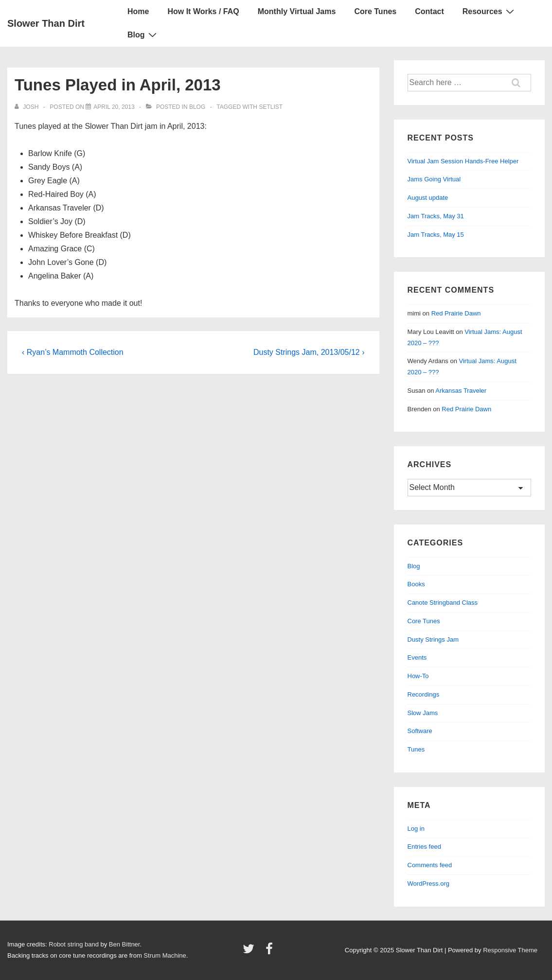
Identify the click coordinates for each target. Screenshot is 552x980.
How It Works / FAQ (203, 11)
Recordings (424, 694)
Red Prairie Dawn (456, 313)
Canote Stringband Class (443, 603)
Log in (416, 829)
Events (417, 657)
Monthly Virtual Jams (297, 11)
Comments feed (430, 865)
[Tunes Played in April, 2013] (114, 107)
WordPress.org (428, 884)
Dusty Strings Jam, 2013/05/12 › (309, 352)
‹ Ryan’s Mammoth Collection (73, 352)
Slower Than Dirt (46, 23)
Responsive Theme (510, 950)
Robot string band (74, 944)
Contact (429, 11)
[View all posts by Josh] (27, 107)
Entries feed (424, 847)
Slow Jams (423, 713)
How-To (418, 676)
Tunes (416, 749)
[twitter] (251, 952)
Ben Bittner (125, 944)
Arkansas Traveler (461, 391)
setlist (271, 107)
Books (416, 584)
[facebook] (270, 952)
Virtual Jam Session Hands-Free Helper (463, 161)
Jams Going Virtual (434, 179)
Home (138, 11)
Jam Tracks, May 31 (436, 216)
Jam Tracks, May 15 (436, 235)
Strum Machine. (166, 955)
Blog (143, 35)
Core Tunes (375, 11)
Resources (490, 11)
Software (420, 731)
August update (428, 198)
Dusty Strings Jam (433, 639)
